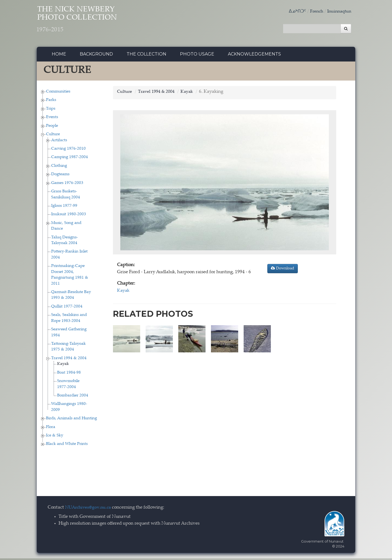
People (52, 127)
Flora (51, 428)
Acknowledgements (254, 56)
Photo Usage (197, 56)
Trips (51, 110)
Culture (53, 136)
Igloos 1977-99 (64, 207)
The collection (146, 56)
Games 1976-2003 (67, 184)
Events (52, 119)
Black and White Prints (67, 446)
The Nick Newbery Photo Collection (87, 22)
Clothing (59, 167)
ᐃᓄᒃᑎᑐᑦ (294, 12)
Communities (58, 93)
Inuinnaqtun (338, 12)
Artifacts (59, 142)
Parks (51, 102)
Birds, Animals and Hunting (71, 420)
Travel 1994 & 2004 (69, 360)
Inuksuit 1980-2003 (69, 216)
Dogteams (60, 176)
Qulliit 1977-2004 (67, 308)
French (314, 12)
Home (59, 56)
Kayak (63, 366)
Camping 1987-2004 (70, 159)
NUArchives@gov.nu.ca (90, 509)
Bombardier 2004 (73, 397)
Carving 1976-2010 (68, 150)
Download (283, 270)
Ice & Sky (55, 437)
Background (96, 56)
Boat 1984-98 (69, 374)
